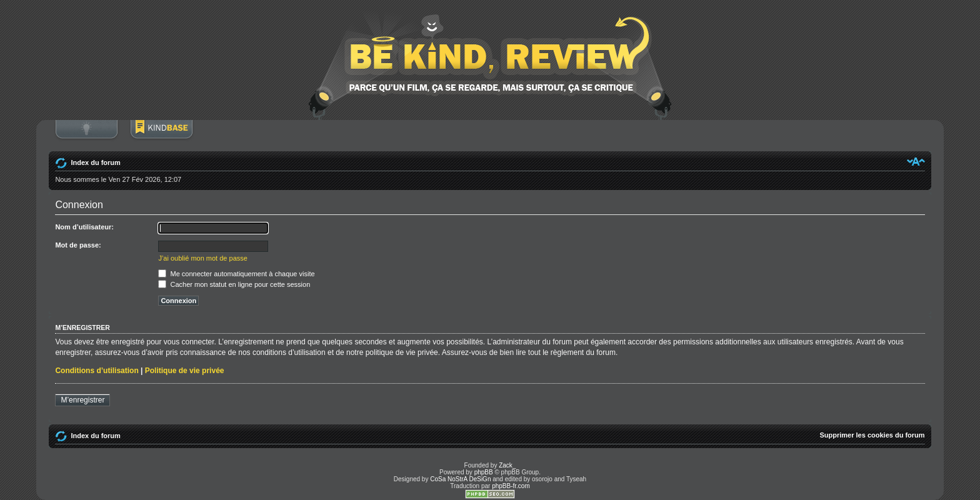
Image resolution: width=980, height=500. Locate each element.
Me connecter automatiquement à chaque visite (236, 274)
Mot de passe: (78, 245)
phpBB (484, 472)
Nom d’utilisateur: (84, 227)
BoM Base (161, 136)
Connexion (86, 136)
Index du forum (95, 162)
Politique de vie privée (185, 371)
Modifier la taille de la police (916, 161)
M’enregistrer (82, 400)
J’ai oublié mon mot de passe (202, 258)
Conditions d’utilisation (97, 371)
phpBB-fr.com (511, 486)
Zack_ (507, 465)
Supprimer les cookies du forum (872, 435)
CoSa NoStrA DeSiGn (460, 479)
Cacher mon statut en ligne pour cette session (234, 284)
